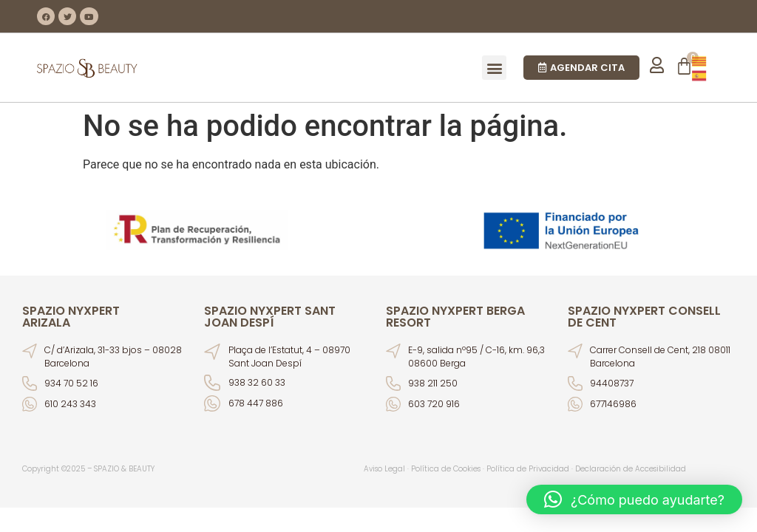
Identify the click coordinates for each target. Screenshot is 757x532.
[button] (494, 68)
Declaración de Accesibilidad (631, 469)
